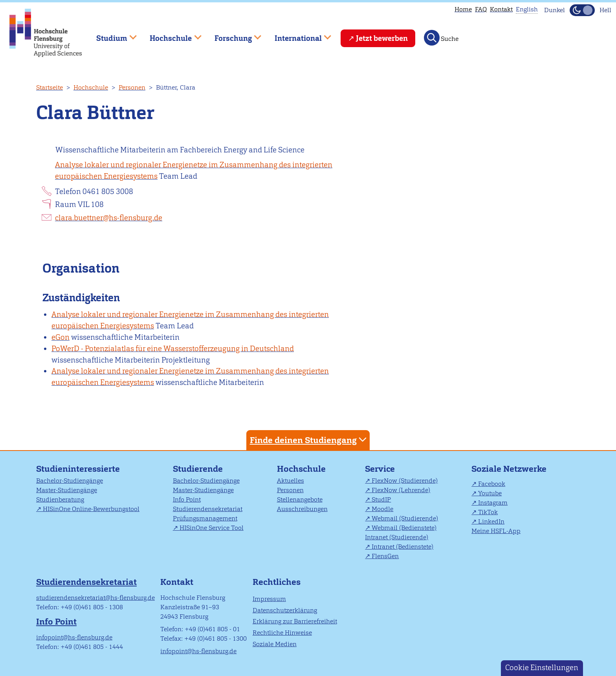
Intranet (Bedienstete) (402, 547)
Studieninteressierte (78, 469)
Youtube (490, 493)
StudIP (381, 499)
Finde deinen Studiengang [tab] (309, 440)
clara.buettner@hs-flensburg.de (109, 218)
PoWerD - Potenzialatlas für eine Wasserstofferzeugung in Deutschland (173, 349)
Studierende (198, 469)
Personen (132, 87)
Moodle (382, 509)
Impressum (269, 599)
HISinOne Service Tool (212, 528)
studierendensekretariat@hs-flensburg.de (95, 598)
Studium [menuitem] (111, 35)
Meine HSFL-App (496, 531)
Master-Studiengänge (67, 490)
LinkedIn (491, 521)
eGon (60, 337)
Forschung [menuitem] (232, 35)
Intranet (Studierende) (397, 537)
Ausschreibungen (302, 509)
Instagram (493, 503)
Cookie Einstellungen (542, 668)
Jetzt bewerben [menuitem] (382, 38)
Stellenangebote (300, 499)
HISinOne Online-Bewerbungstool (91, 509)
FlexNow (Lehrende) (401, 490)
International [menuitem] (297, 35)
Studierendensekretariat (208, 509)
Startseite (49, 87)
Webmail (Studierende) (405, 518)
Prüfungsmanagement (205, 518)
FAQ (481, 9)
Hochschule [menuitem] (170, 35)
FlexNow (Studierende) (405, 481)
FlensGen (385, 556)
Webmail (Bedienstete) (404, 528)
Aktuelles (291, 481)
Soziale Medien (275, 644)
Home (463, 9)
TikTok (488, 512)
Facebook (492, 484)
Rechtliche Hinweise (282, 633)
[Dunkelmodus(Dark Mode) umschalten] (582, 10)
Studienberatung (60, 499)
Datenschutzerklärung (285, 610)
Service (380, 469)
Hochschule (91, 87)
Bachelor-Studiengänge (70, 481)
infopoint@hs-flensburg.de (74, 637)
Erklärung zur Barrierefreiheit (295, 621)
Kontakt (501, 9)
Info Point (187, 499)
